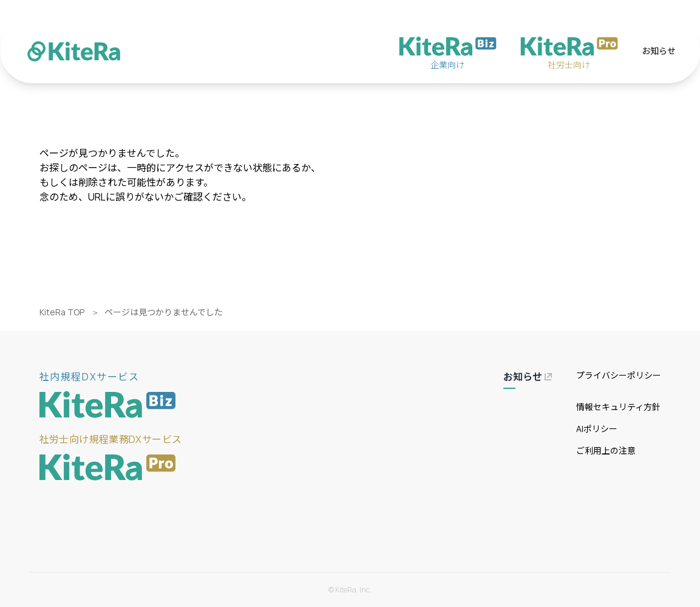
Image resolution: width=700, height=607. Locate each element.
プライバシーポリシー (619, 375)
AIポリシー (597, 429)
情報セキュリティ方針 (618, 407)
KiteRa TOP (62, 312)
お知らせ (659, 51)
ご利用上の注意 (606, 451)
